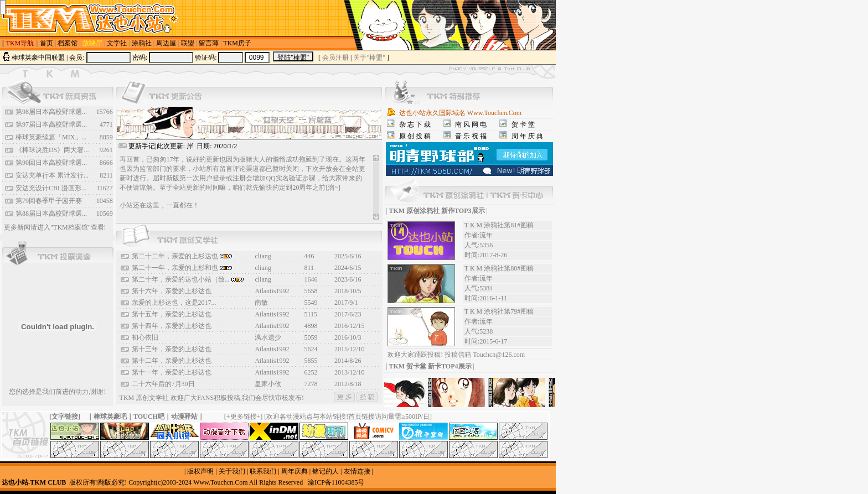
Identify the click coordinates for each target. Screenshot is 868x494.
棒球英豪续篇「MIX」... (51, 137)
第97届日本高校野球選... (51, 124)
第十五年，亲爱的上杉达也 (172, 314)
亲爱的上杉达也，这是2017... (174, 303)
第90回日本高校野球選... (51, 163)
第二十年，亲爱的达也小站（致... (188, 279)
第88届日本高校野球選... (51, 214)
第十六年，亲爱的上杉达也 (172, 291)
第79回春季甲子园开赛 (49, 201)
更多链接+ (246, 417)
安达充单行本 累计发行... (52, 175)
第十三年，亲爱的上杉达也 (172, 349)
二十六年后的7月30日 (163, 384)
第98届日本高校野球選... (51, 112)
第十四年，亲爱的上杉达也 (172, 326)
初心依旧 (145, 337)
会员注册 (335, 58)
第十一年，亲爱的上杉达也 (172, 372)
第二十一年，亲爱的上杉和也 (182, 268)
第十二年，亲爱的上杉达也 (172, 361)
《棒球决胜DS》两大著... (52, 150)
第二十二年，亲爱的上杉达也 (182, 256)
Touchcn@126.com (499, 355)
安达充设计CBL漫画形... (51, 188)
